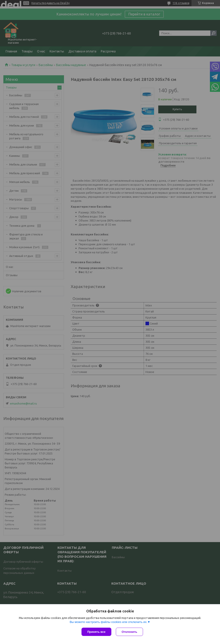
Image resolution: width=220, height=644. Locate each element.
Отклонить (129, 632)
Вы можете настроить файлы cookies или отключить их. (108, 622)
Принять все (96, 632)
